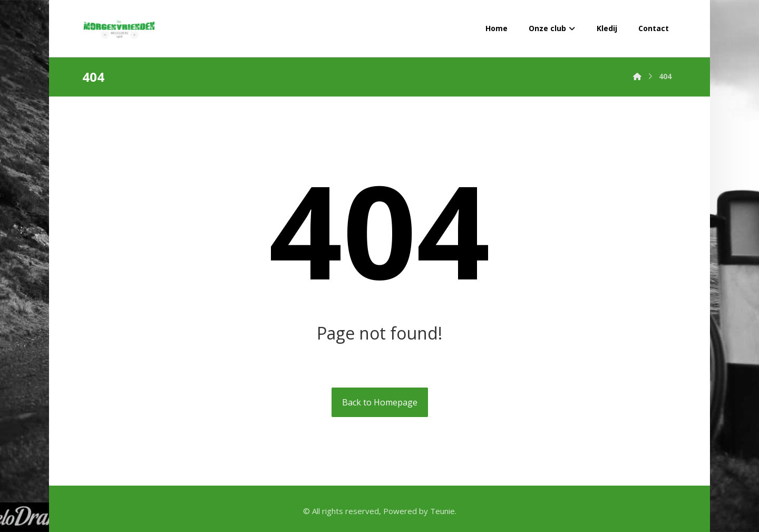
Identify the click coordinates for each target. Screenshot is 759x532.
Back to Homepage (380, 402)
